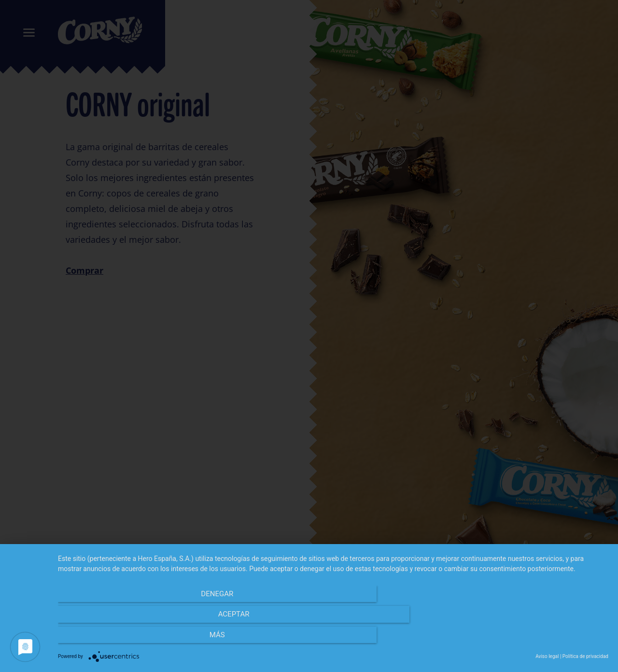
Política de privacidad (585, 656)
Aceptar (333, 639)
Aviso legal (547, 656)
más (526, 639)
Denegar (141, 639)
